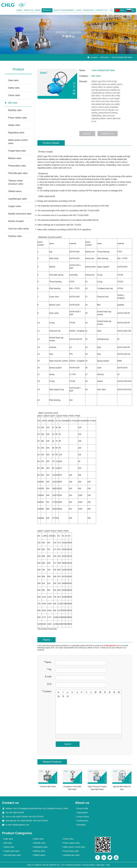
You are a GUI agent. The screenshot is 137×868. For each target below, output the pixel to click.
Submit (68, 744)
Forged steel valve (17, 151)
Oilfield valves (15, 192)
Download (80, 825)
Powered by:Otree (73, 865)
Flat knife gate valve (18, 173)
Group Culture (82, 817)
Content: (47, 692)
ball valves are (102, 162)
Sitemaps (100, 865)
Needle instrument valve (20, 214)
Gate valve (13, 81)
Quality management (64, 10)
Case (78, 10)
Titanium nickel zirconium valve (16, 183)
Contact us (101, 10)
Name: (48, 662)
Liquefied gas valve (18, 199)
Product (47, 10)
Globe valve (14, 88)
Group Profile (82, 809)
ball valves (74, 157)
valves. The (96, 160)
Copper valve (15, 207)
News (37, 10)
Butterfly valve (15, 110)
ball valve (54, 177)
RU (130, 11)
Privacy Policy (89, 865)
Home (19, 10)
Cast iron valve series (19, 229)
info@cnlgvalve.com (112, 646)
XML (108, 865)
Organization (82, 813)
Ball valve (105, 58)
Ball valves (80, 162)
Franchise (88, 10)
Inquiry (87, 134)
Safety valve (14, 125)
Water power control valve (18, 142)
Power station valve (18, 118)
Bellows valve (15, 159)
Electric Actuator (16, 221)
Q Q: (49, 684)
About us (28, 10)
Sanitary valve (15, 236)
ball (90, 160)
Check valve (14, 96)
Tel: (49, 670)
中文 (119, 10)
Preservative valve (17, 166)
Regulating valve (16, 133)
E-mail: (48, 677)
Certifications (82, 821)
